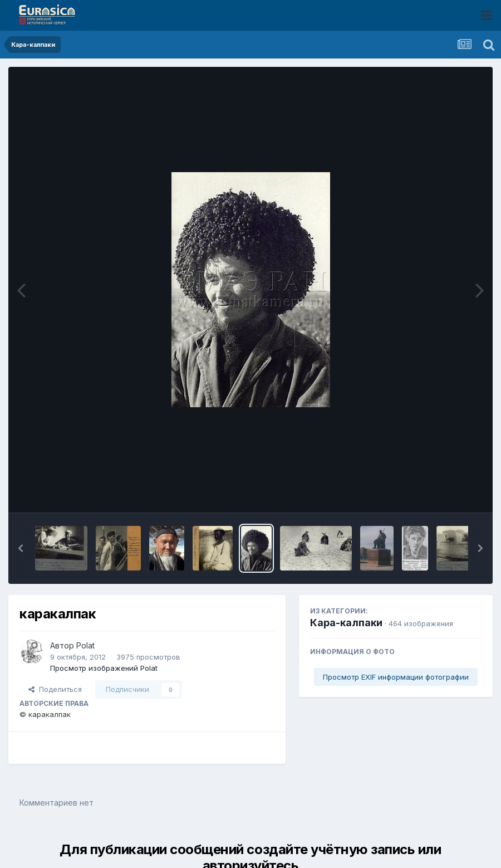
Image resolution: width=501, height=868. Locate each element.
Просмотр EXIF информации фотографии (396, 677)
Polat (85, 645)
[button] (21, 548)
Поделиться (55, 689)
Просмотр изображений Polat (104, 668)
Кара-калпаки (346, 623)
